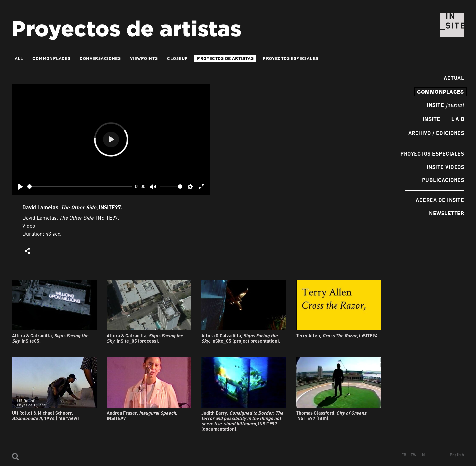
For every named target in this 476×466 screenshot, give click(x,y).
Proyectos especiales (432, 154)
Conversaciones (100, 58)
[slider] (80, 187)
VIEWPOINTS (144, 58)
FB (404, 455)
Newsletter (447, 213)
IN (423, 455)
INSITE (445, 105)
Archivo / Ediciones (436, 133)
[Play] (20, 187)
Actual (452, 78)
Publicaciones (443, 180)
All (19, 58)
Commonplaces (51, 58)
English (457, 455)
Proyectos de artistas (225, 58)
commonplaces (440, 92)
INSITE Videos (445, 167)
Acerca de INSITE (440, 200)
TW (414, 455)
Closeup (177, 58)
